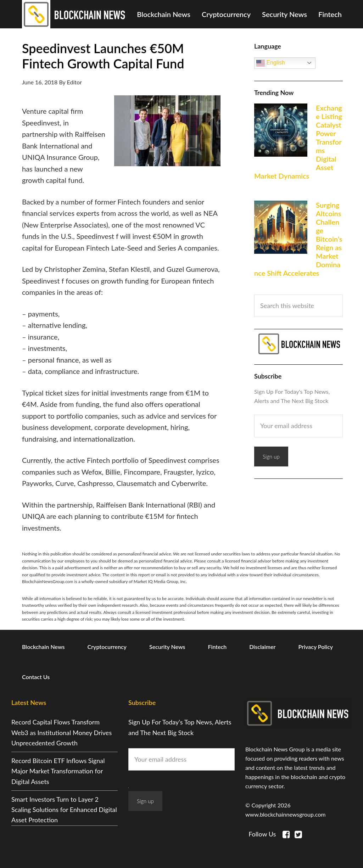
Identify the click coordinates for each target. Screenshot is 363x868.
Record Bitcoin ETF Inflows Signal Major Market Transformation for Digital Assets (58, 771)
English (271, 63)
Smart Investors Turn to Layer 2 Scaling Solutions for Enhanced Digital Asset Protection (64, 810)
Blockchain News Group (75, 14)
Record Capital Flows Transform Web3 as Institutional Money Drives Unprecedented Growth (62, 732)
